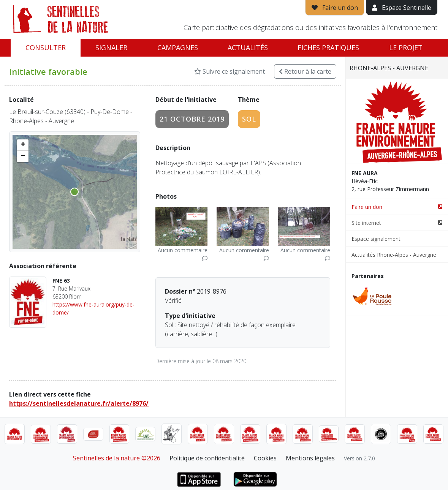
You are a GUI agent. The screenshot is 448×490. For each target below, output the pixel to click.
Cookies (265, 458)
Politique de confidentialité (207, 458)
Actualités (248, 47)
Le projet (406, 47)
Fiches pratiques (328, 47)
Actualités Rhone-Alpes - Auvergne (394, 255)
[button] (23, 145)
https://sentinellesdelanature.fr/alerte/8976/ (79, 403)
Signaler (111, 47)
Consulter (46, 47)
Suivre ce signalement (230, 71)
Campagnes (178, 47)
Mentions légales (310, 458)
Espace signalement (376, 239)
